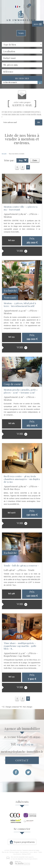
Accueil (4, 154)
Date (35, 160)
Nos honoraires (24, 852)
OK (39, 122)
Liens (31, 852)
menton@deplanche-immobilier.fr (22, 751)
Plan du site (5, 852)
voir (22, 251)
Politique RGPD (26, 854)
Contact (22, 760)
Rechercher (22, 78)
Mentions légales (14, 852)
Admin (35, 852)
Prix (23, 161)
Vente (21, 33)
